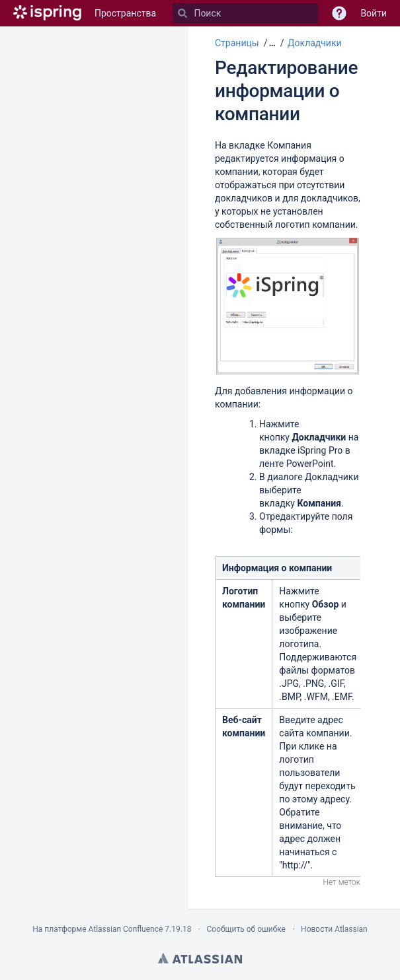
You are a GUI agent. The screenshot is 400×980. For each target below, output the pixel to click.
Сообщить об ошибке (246, 929)
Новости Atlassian (334, 929)
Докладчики (314, 43)
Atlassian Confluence (125, 929)
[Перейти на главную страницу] (47, 13)
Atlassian (200, 958)
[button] (271, 43)
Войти (374, 13)
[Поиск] (182, 13)
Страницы (237, 43)
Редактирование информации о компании (286, 91)
